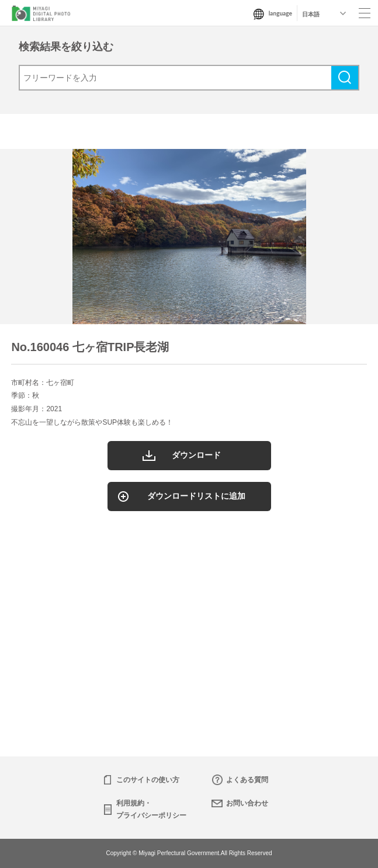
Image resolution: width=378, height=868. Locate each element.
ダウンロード (196, 455)
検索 (345, 78)
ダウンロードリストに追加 (196, 496)
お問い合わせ (247, 803)
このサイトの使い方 (148, 780)
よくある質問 (247, 780)
